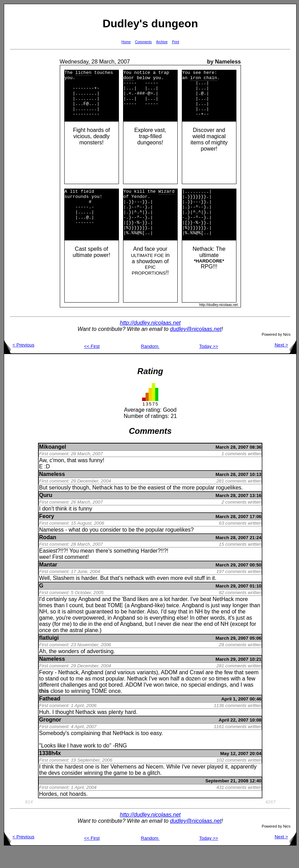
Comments (143, 42)
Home (126, 42)
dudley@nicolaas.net (196, 348)
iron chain (204, 79)
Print (175, 42)
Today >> (209, 365)
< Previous (19, 364)
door (129, 79)
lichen (83, 73)
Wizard (166, 201)
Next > (285, 364)
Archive (162, 42)
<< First (92, 365)
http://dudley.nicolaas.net (150, 341)
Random (150, 365)
